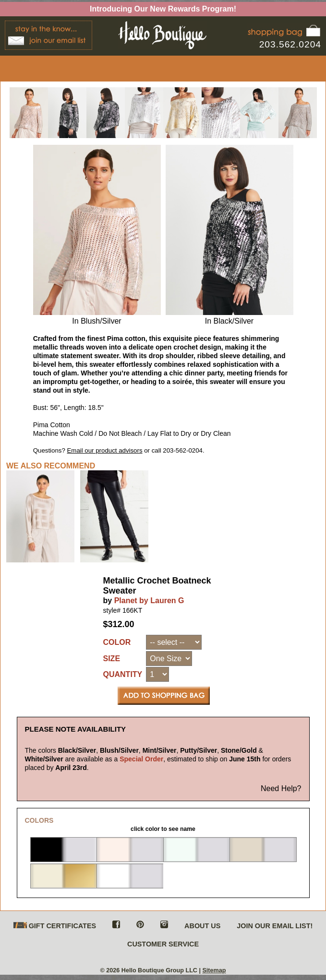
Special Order (141, 759)
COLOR (117, 642)
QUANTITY (123, 674)
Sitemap (214, 970)
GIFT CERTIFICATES (55, 926)
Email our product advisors (105, 450)
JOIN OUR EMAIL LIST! (275, 926)
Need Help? (281, 788)
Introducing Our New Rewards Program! (163, 9)
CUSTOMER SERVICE (163, 944)
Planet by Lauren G (149, 601)
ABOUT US (202, 926)
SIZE (112, 659)
